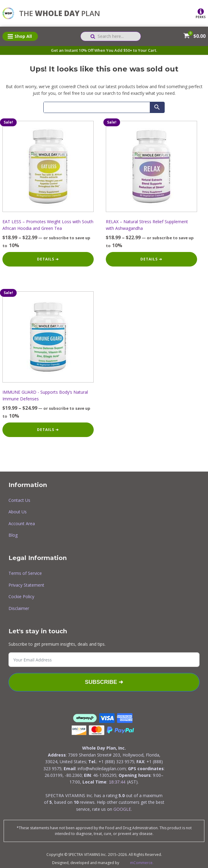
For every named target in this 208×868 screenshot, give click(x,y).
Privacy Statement (26, 585)
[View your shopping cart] (186, 36)
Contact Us (19, 500)
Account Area (22, 523)
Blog (13, 535)
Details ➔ (48, 259)
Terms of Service (25, 573)
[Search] (97, 107)
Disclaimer (19, 608)
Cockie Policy (21, 596)
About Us (18, 512)
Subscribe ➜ (104, 682)
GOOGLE (122, 809)
